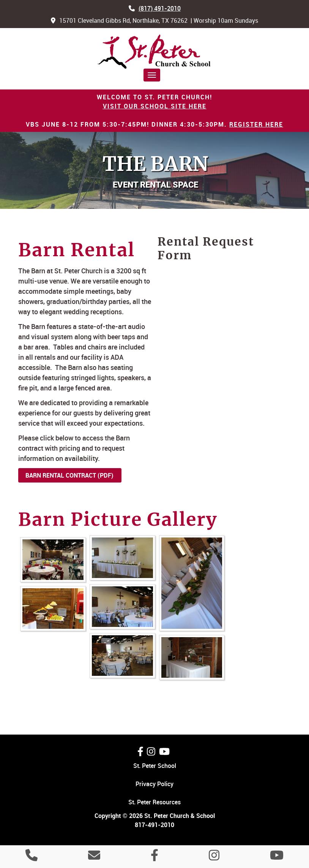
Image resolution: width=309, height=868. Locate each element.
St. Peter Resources (154, 802)
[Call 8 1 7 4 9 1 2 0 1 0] (32, 857)
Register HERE (256, 124)
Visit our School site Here (155, 106)
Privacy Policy (154, 784)
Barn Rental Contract (61, 475)
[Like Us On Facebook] (140, 751)
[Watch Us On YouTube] (164, 751)
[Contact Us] (94, 857)
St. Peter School (155, 766)
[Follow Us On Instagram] (151, 751)
